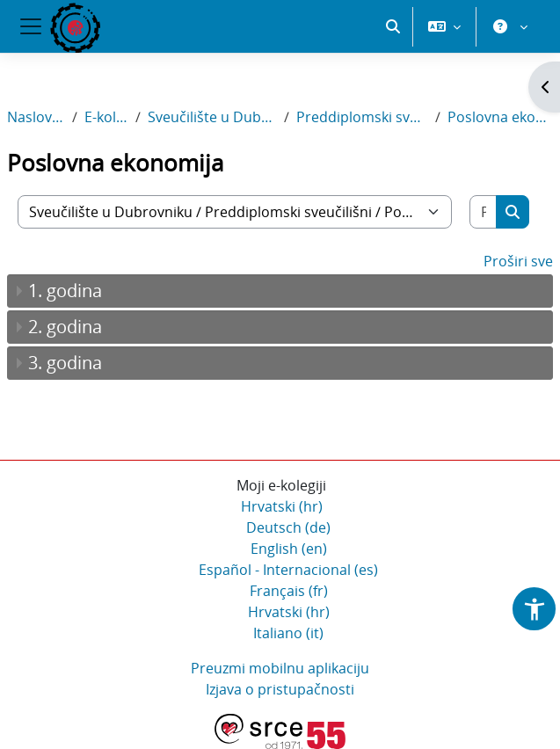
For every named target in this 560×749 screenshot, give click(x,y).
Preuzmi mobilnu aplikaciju (280, 668)
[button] (393, 26)
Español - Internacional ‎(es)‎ (288, 570)
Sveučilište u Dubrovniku (212, 117)
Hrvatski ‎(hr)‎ (282, 506)
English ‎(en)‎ (289, 549)
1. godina (65, 291)
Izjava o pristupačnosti (280, 689)
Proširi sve (518, 261)
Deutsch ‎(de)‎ (288, 527)
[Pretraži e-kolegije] (484, 212)
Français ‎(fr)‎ (289, 591)
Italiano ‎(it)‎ (288, 633)
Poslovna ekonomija (500, 117)
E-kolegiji (106, 117)
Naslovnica (36, 117)
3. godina (65, 363)
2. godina (65, 327)
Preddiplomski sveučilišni (362, 117)
